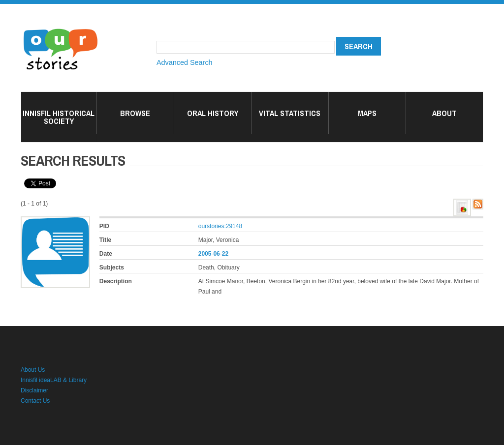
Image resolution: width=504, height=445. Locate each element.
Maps (367, 113)
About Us (33, 370)
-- (213, 254)
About (444, 113)
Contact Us (35, 401)
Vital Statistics (290, 113)
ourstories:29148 (220, 226)
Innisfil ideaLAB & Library (54, 380)
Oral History (213, 113)
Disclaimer (34, 390)
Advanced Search (185, 62)
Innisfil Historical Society (59, 117)
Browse (135, 113)
